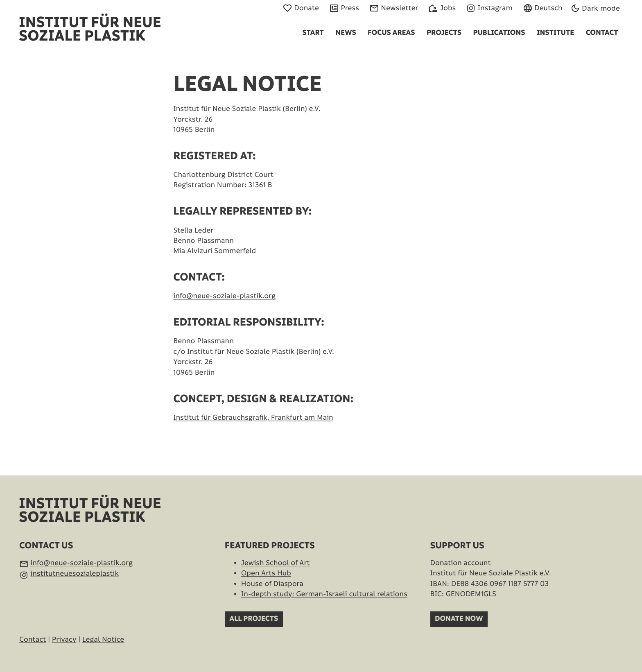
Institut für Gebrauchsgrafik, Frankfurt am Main (253, 429)
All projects (254, 619)
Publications (499, 33)
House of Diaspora (272, 584)
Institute (555, 33)
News (346, 33)
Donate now (459, 619)
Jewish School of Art (276, 563)
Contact (602, 33)
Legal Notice (103, 640)
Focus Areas (391, 33)
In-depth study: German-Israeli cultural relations (324, 594)
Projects (444, 33)
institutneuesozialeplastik (75, 574)
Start (313, 33)
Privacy (64, 640)
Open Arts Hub (266, 574)
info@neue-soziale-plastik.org (224, 308)
